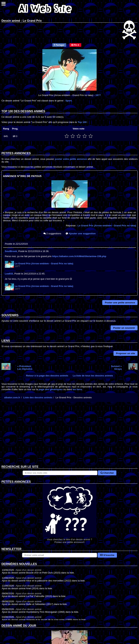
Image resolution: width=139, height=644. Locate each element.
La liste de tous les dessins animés (93, 376)
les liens (77, 389)
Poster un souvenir (124, 328)
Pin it (75, 45)
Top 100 (82, 122)
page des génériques (51, 389)
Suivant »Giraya (116, 368)
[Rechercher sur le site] (60, 473)
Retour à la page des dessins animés (47, 376)
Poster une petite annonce (120, 303)
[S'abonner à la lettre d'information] (60, 555)
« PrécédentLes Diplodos (25, 368)
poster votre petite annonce (71, 159)
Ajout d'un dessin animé (29, 570)
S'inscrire (107, 555)
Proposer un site (126, 353)
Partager (59, 45)
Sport (69, 101)
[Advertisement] (69, 436)
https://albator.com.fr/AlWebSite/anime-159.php (79, 256)
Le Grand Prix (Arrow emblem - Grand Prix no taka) (107, 226)
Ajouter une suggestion (81, 233)
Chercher (107, 473)
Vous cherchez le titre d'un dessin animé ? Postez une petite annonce (69, 514)
